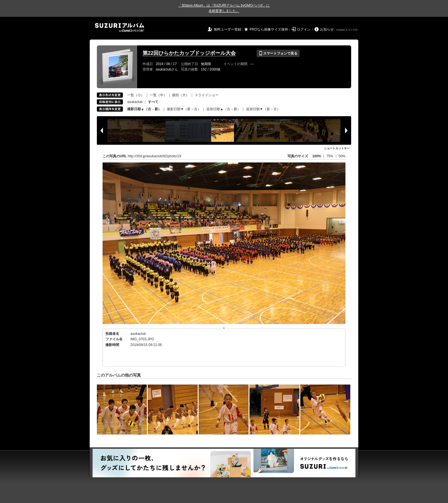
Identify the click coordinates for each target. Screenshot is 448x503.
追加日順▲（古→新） (223, 109)
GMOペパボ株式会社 (348, 30)
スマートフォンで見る (278, 53)
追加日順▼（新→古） (263, 109)
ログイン (304, 29)
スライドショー (207, 95)
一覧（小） (136, 95)
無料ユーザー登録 (227, 29)
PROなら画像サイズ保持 (269, 29)
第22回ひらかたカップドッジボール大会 (189, 53)
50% (342, 156)
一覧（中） (158, 95)
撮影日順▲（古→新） (144, 109)
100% (317, 156)
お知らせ (327, 29)
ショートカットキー (337, 148)
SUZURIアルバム (120, 28)
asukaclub (135, 102)
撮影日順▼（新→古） (184, 109)
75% (330, 156)
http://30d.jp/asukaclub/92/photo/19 (154, 156)
